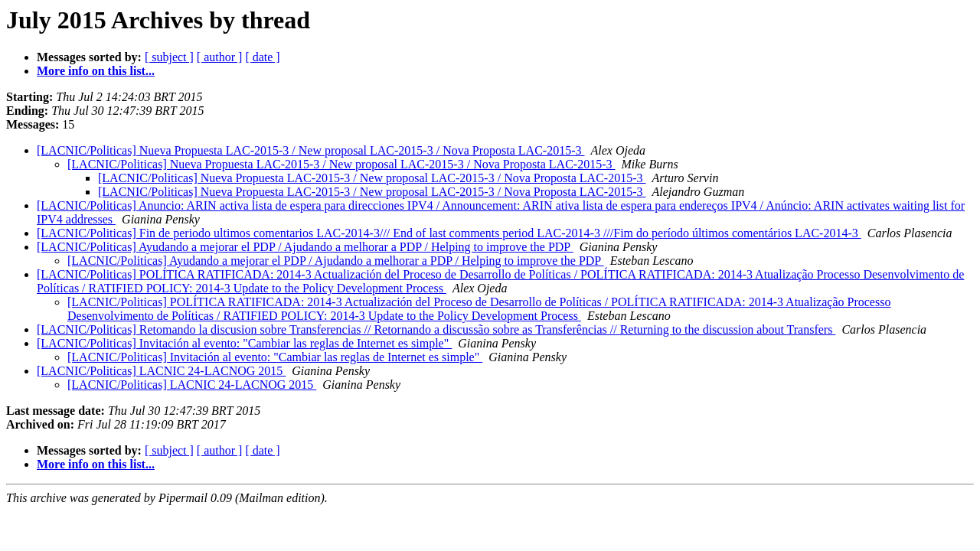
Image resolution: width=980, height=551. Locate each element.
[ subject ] (169, 57)
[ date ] (262, 57)
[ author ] (220, 57)
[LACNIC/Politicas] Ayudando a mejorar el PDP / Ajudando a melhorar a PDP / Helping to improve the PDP (305, 247)
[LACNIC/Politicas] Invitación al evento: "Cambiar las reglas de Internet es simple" (244, 343)
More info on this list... (96, 71)
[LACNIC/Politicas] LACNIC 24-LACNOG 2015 (161, 371)
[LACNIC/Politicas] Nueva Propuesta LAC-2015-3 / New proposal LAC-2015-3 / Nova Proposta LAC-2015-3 (372, 178)
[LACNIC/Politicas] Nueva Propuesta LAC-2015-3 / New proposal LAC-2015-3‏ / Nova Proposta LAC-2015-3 (310, 150)
